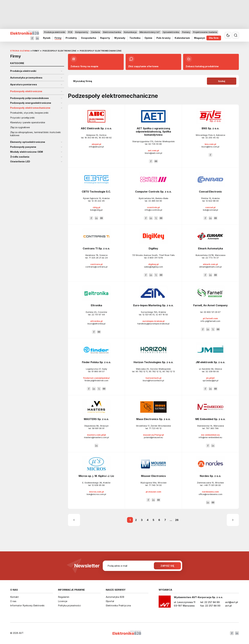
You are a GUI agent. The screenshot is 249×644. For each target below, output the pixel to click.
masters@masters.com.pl (96, 437)
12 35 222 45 (98, 201)
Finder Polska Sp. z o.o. (96, 362)
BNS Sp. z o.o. (210, 128)
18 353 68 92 (105, 138)
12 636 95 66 (98, 485)
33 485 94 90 (155, 201)
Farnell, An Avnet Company (210, 305)
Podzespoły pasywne (23, 147)
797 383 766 (212, 428)
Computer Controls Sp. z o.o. (153, 192)
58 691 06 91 (98, 428)
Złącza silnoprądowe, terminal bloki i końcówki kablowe (35, 134)
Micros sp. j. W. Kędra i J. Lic (96, 476)
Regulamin (64, 597)
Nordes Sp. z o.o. (210, 476)
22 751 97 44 (98, 315)
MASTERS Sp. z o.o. (96, 419)
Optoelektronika (171, 32)
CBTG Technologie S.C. (96, 192)
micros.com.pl (96, 492)
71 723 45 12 (155, 428)
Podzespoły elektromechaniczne (30, 108)
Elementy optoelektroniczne (28, 142)
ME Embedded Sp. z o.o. (210, 419)
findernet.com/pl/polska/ (96, 378)
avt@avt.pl (232, 602)
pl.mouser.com (153, 492)
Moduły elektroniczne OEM (27, 152)
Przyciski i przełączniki (22, 118)
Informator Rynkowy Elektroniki (27, 605)
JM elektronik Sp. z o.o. (210, 362)
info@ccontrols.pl (153, 210)
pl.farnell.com (210, 318)
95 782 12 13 (169, 371)
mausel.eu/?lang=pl (153, 435)
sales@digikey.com (153, 267)
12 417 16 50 (162, 315)
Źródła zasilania (20, 157)
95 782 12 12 (155, 371)
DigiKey (153, 248)
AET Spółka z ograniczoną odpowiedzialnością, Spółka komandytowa (153, 132)
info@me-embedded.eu (210, 437)
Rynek (47, 38)
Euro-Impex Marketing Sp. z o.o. (153, 305)
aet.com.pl (153, 150)
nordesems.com (210, 492)
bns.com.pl (210, 144)
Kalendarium (182, 38)
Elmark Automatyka (210, 248)
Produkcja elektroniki (55, 32)
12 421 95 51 (148, 315)
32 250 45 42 (212, 138)
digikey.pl (153, 264)
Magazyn (200, 38)
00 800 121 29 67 (212, 312)
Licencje (63, 601)
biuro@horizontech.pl (153, 380)
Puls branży (163, 38)
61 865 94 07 (98, 371)
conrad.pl (210, 207)
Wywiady (120, 38)
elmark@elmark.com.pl (210, 267)
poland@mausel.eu (153, 437)
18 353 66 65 (91, 138)
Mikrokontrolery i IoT (150, 32)
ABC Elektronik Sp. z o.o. (96, 128)
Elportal (110, 601)
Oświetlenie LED (20, 162)
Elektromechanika (112, 32)
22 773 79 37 (212, 258)
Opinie (148, 38)
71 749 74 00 (155, 485)
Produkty (71, 38)
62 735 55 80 (155, 144)
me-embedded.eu (210, 435)
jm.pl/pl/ (210, 378)
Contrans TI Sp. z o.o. (96, 248)
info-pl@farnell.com (210, 321)
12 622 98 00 (212, 201)
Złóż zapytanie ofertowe (143, 62)
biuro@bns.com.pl (210, 147)
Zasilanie (96, 32)
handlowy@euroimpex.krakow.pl (153, 324)
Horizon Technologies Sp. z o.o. (153, 362)
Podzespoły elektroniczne (26, 91)
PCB (70, 32)
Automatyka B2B (115, 597)
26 (177, 520)
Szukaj (222, 81)
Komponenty (82, 32)
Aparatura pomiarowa (24, 85)
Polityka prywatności (69, 605)
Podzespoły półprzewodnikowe (29, 98)
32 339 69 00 (212, 371)
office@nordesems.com (210, 494)
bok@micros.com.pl (96, 494)
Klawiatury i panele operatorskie (28, 122)
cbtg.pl (96, 207)
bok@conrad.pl (210, 210)
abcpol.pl (96, 144)
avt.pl (228, 606)
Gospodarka (89, 38)
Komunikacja (130, 32)
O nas (13, 601)
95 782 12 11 (142, 371)
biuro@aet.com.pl (153, 153)
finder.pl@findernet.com (96, 380)
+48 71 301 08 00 (212, 485)
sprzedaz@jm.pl (210, 380)
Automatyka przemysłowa (26, 78)
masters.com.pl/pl (96, 435)
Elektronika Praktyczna (118, 605)
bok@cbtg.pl (96, 210)
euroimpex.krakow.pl (153, 321)
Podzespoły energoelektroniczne (31, 103)
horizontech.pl (153, 378)
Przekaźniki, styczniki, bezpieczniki (29, 113)
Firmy (58, 38)
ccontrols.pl (153, 207)
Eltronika (96, 305)
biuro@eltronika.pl (96, 324)
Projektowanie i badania (205, 32)
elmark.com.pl (210, 264)
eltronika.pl (96, 321)
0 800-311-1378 (155, 258)
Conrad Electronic (210, 192)
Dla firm (214, 38)
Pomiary (186, 32)
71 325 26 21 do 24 (98, 258)
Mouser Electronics (153, 476)
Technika (135, 38)
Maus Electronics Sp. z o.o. (153, 419)
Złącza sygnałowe (20, 127)
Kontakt (14, 597)
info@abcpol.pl (96, 147)
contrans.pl (96, 264)
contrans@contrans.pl (96, 267)
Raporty (105, 38)
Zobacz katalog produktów (202, 62)
